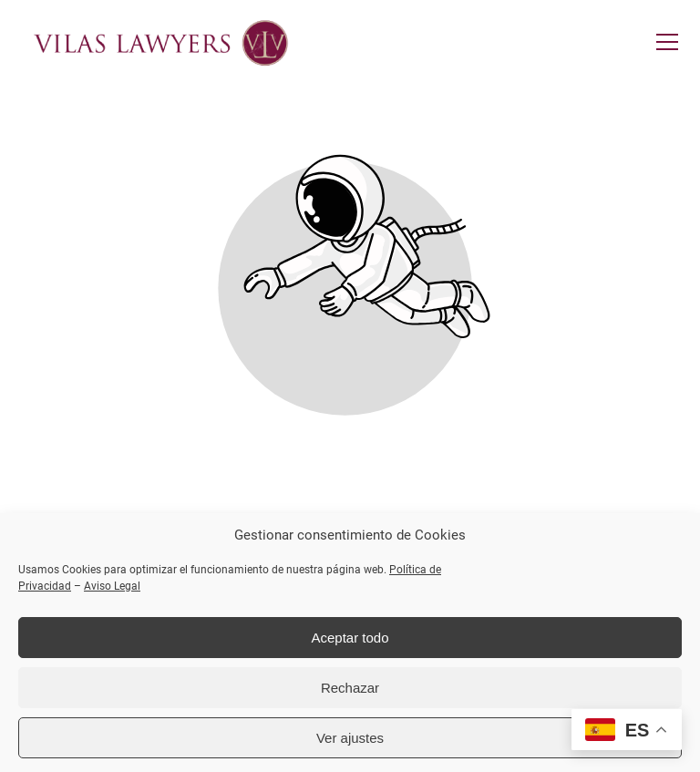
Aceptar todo (350, 638)
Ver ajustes (350, 738)
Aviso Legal (112, 586)
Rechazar (350, 688)
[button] (667, 42)
